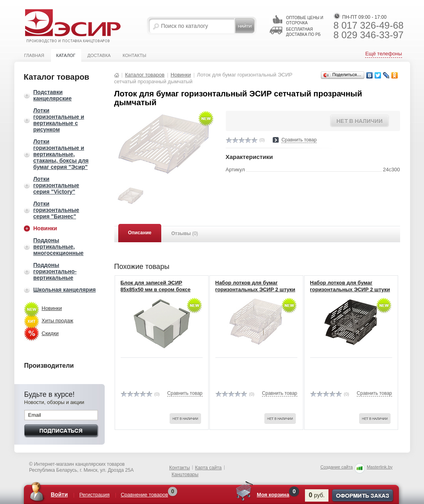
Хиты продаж (58, 321)
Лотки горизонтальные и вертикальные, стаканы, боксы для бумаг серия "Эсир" (61, 154)
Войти (60, 494)
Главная (34, 55)
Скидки (50, 333)
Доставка (99, 55)
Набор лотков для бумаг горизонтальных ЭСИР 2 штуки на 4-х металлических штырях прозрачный (255, 293)
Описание (140, 233)
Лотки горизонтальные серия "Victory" (56, 185)
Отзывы (185, 233)
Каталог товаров (145, 75)
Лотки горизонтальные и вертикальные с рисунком (59, 120)
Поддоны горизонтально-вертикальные (55, 271)
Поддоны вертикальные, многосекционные (59, 247)
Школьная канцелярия (65, 290)
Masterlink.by (380, 467)
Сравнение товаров (145, 495)
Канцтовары (185, 475)
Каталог (66, 55)
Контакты (134, 55)
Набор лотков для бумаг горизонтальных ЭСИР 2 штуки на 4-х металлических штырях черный (350, 293)
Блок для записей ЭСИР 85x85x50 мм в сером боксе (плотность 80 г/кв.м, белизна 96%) (158, 293)
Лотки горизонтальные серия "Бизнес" (56, 210)
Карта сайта (208, 468)
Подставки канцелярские (53, 95)
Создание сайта (337, 467)
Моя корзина (273, 495)
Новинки (45, 228)
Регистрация (95, 495)
